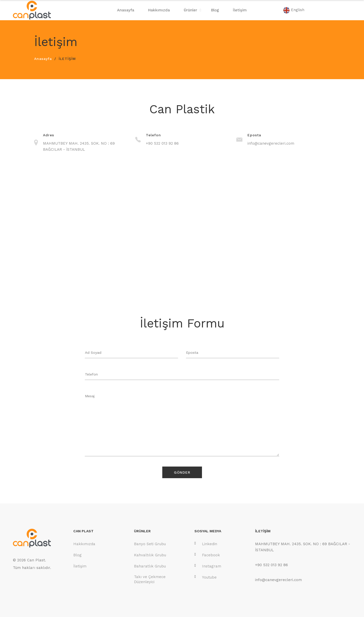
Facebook (207, 555)
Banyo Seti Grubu (150, 544)
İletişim (240, 10)
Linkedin (206, 544)
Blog (215, 10)
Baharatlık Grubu (150, 566)
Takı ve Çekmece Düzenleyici (150, 579)
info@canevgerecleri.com (271, 143)
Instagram (208, 566)
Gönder (182, 472)
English (294, 10)
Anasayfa (126, 10)
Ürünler (190, 10)
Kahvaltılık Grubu (150, 555)
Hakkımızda (159, 10)
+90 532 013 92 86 (162, 143)
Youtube (206, 577)
